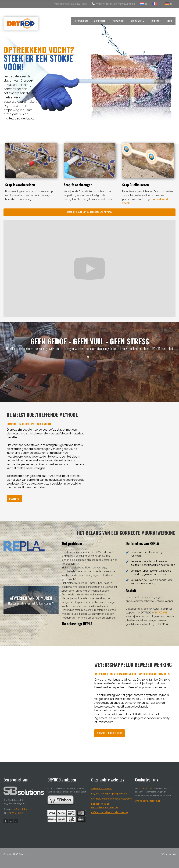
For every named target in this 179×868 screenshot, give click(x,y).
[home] (21, 24)
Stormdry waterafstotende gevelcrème (111, 799)
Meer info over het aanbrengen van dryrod (89, 212)
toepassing (118, 21)
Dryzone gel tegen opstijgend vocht (110, 794)
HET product (81, 21)
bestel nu (14, 498)
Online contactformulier (148, 801)
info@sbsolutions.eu (22, 809)
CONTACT (156, 21)
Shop (170, 21)
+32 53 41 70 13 (16, 813)
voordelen (100, 21)
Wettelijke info (169, 854)
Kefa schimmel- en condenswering (110, 812)
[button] (138, 21)
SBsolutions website (102, 789)
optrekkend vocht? (39, 50)
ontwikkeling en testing (110, 733)
